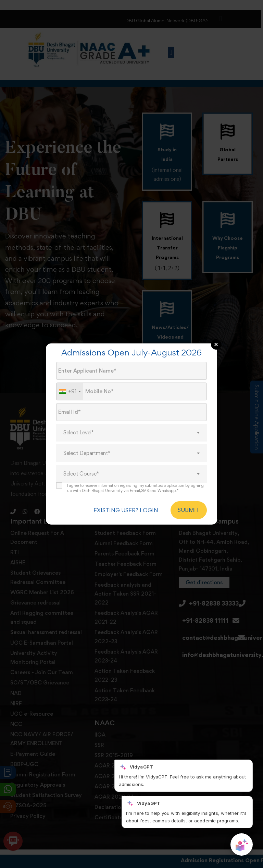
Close (216, 344)
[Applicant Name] (131, 371)
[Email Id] (131, 412)
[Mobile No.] (131, 391)
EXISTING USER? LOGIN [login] (124, 510)
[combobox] (70, 391)
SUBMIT (189, 510)
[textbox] (131, 433)
